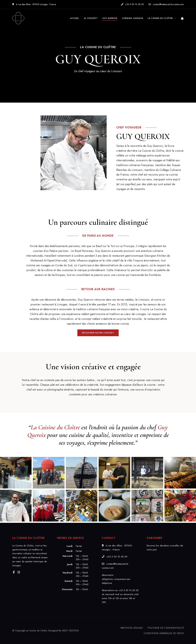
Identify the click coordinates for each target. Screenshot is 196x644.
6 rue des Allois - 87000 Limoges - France (34, 4)
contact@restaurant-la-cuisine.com (166, 4)
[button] (98, 333)
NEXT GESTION (70, 631)
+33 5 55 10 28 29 (132, 4)
